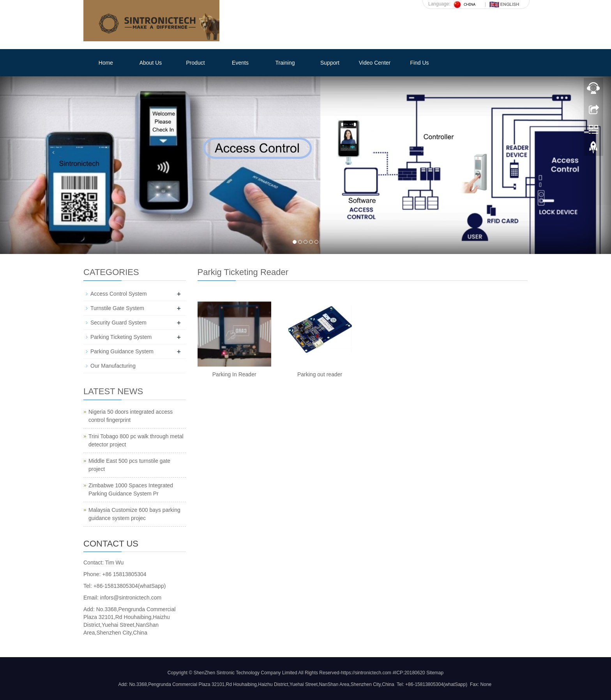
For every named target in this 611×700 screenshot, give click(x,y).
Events (240, 63)
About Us (151, 63)
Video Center (375, 63)
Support (330, 63)
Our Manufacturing (113, 366)
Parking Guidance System (122, 351)
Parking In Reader (234, 374)
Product (195, 63)
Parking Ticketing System (121, 337)
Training (285, 63)
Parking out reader (320, 374)
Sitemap (435, 673)
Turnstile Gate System (117, 308)
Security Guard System (118, 323)
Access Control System (119, 294)
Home (106, 63)
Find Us (419, 63)
